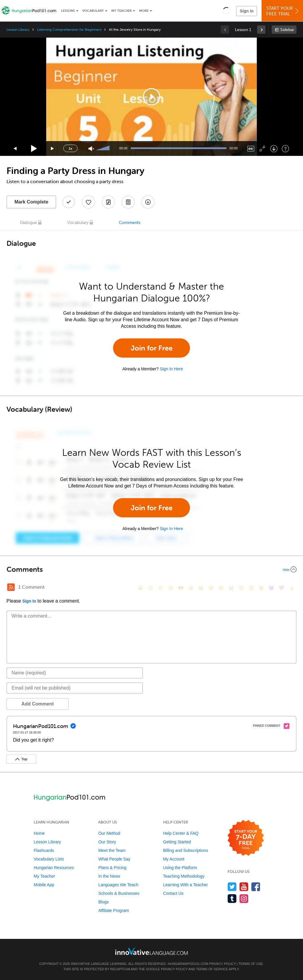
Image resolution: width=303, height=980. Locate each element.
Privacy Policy (223, 964)
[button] (227, 11)
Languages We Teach (118, 885)
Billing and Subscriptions (186, 850)
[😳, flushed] (151, 588)
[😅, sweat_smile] (211, 588)
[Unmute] (91, 149)
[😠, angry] (191, 588)
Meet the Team (112, 850)
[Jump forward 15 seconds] (53, 149)
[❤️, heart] (281, 588)
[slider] (104, 148)
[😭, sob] (231, 588)
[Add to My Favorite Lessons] (88, 202)
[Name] (75, 673)
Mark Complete (32, 202)
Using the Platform (180, 868)
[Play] (34, 149)
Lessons (68, 11)
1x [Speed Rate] (70, 148)
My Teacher (121, 11)
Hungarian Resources (54, 868)
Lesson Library (18, 30)
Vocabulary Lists (49, 859)
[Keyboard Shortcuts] (285, 149)
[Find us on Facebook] (256, 887)
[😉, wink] (221, 588)
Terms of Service (212, 969)
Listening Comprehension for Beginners (69, 30)
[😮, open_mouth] (261, 588)
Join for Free (152, 348)
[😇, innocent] (241, 588)
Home (39, 833)
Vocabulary (93, 11)
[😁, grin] (161, 588)
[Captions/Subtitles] (251, 149)
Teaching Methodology (184, 876)
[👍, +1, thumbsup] (291, 588)
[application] (151, 97)
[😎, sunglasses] (181, 588)
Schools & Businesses (119, 893)
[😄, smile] (141, 588)
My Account (174, 859)
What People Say (114, 859)
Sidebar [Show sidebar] (287, 30)
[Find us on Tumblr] (232, 899)
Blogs (103, 902)
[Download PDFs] (128, 202)
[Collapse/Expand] (151, 569)
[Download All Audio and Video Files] (148, 202)
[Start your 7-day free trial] (246, 838)
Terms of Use (251, 964)
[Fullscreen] (262, 149)
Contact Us (173, 893)
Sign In (247, 11)
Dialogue (29, 223)
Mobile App (44, 885)
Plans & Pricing (112, 868)
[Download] (274, 149)
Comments (130, 223)
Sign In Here (171, 369)
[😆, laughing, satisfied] (201, 588)
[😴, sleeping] (251, 588)
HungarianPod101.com (188, 964)
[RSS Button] (11, 587)
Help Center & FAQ (181, 833)
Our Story (107, 842)
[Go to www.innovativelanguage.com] (151, 951)
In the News (109, 876)
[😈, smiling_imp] (271, 588)
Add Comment (37, 704)
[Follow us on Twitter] (232, 887)
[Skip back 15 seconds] (15, 149)
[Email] (75, 688)
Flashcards (44, 850)
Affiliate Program (113, 910)
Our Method (109, 833)
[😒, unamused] (171, 588)
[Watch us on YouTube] (244, 887)
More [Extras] (144, 11)
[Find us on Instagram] (244, 899)
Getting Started (177, 842)
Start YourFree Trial (283, 11)
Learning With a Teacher (186, 885)
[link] (261, 30)
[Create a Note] (108, 202)
